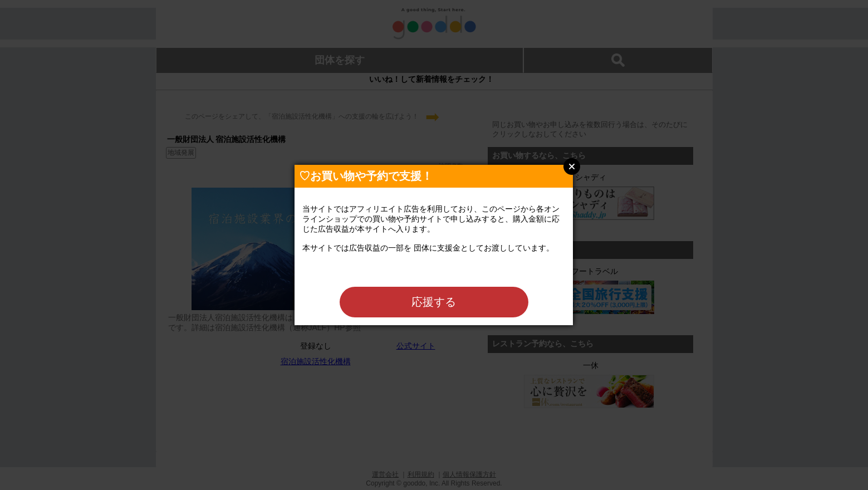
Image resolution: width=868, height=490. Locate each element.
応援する (434, 302)
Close (572, 166)
